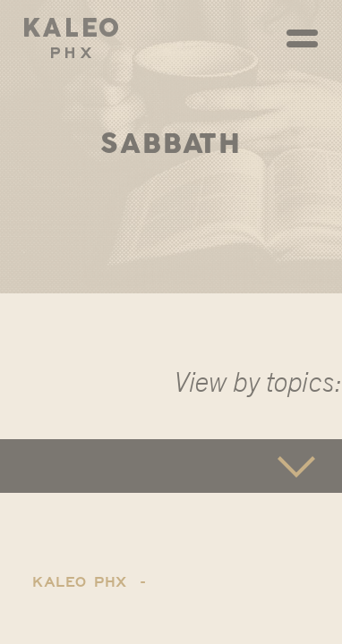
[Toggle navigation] (302, 38)
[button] (171, 466)
